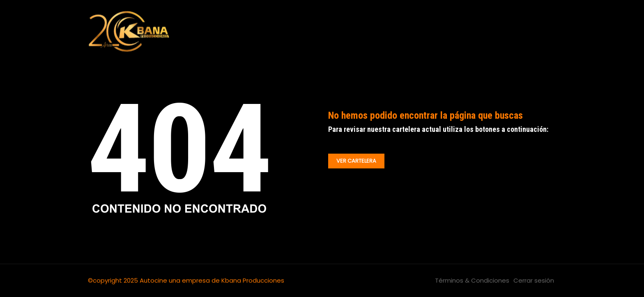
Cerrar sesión (534, 280)
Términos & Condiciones (472, 280)
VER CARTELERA (356, 161)
